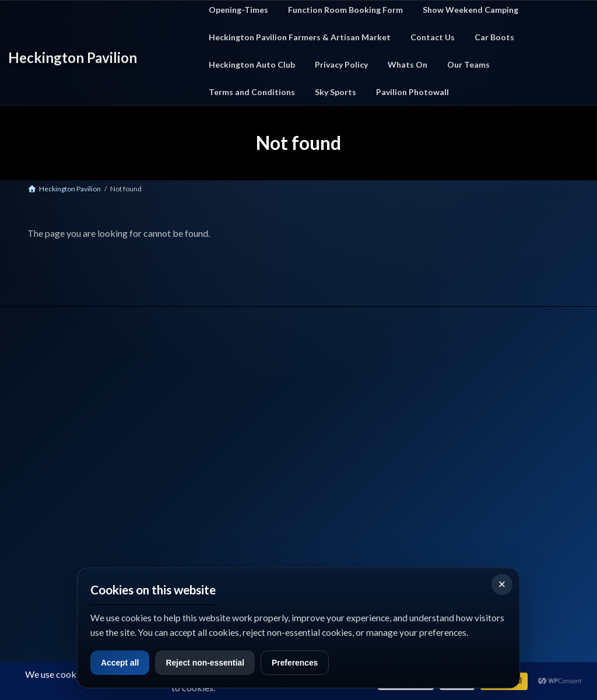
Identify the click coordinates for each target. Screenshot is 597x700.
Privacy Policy (361, 418)
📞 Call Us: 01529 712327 (63, 484)
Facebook (41, 531)
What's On (218, 418)
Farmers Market (227, 447)
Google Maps (111, 531)
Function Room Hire (233, 462)
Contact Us (357, 403)
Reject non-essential (213, 662)
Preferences (308, 662)
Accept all (122, 662)
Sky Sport (353, 447)
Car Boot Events (227, 433)
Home (212, 403)
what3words (47, 561)
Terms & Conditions (371, 433)
